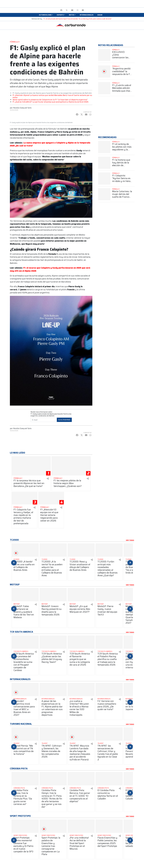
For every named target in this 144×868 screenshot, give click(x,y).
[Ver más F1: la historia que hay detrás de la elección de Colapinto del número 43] (104, 163)
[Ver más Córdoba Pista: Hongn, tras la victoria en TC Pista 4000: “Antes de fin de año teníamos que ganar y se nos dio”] (53, 779)
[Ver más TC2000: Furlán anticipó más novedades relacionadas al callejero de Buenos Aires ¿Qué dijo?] (109, 550)
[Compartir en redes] (48, 479)
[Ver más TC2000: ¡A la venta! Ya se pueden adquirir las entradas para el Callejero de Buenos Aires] (53, 550)
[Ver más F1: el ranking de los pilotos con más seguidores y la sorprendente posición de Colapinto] (104, 147)
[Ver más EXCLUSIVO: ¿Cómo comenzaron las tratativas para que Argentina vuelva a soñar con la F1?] (104, 55)
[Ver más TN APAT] (24, 743)
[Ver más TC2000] (24, 559)
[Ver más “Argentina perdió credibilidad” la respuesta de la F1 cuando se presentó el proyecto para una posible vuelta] (104, 71)
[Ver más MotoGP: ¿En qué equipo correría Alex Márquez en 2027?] (81, 595)
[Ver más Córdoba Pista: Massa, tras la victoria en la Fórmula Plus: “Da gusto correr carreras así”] (25, 779)
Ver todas (130, 540)
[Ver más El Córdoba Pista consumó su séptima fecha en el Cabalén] (109, 779)
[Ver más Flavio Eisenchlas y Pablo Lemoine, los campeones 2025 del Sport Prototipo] (109, 826)
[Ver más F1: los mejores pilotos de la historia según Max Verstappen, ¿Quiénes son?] (71, 466)
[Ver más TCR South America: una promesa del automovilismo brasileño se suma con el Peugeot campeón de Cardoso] (25, 642)
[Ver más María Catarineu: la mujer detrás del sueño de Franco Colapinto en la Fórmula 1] (104, 194)
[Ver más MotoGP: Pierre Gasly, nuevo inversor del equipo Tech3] (109, 595)
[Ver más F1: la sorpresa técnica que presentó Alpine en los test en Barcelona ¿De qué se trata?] (31, 466)
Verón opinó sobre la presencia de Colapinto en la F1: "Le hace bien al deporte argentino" (50, 100)
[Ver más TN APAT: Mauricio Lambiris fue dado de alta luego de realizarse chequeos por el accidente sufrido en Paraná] (81, 734)
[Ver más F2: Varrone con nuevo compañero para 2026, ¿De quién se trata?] (109, 690)
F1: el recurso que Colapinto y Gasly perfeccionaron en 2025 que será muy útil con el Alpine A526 (50, 269)
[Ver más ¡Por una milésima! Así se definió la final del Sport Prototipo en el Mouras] (81, 826)
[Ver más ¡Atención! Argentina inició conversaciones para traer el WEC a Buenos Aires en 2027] (25, 690)
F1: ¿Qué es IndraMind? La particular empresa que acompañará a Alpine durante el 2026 (50, 102)
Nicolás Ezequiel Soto (22, 108)
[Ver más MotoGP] (24, 604)
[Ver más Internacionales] (24, 699)
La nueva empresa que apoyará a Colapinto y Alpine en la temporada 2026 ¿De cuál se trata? (50, 144)
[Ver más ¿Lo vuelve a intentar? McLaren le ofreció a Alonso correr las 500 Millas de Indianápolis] (81, 690)
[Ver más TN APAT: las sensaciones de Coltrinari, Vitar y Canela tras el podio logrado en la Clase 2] (109, 734)
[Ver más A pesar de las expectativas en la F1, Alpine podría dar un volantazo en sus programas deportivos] (53, 690)
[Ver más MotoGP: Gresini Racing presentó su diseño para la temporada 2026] (53, 595)
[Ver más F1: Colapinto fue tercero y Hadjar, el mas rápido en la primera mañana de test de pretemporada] (24, 498)
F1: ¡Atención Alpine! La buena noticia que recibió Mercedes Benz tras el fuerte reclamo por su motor (52, 96)
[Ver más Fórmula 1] (30, 478)
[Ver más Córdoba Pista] (24, 788)
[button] (46, 15)
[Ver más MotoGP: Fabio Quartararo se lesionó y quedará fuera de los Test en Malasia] (25, 595)
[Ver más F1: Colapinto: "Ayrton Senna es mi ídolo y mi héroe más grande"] (104, 178)
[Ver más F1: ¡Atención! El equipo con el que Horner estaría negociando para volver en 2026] (51, 498)
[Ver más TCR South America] (24, 651)
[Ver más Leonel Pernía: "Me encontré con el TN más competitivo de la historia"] (25, 734)
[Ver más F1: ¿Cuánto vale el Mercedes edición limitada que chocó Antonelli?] (104, 88)
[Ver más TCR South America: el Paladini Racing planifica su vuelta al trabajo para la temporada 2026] (109, 642)
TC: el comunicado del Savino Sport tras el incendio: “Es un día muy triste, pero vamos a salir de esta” (77, 19)
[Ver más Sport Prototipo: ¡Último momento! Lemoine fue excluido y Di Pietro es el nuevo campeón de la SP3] (25, 826)
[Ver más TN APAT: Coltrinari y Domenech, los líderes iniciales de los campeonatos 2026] (53, 734)
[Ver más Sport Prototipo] (24, 835)
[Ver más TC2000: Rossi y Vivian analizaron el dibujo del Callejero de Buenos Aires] (81, 550)
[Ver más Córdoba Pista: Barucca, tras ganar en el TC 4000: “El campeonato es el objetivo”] (81, 779)
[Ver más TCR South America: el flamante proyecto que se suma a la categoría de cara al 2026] (81, 642)
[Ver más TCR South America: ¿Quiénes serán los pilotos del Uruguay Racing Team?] (53, 642)
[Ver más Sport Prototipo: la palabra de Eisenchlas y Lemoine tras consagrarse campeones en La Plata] (53, 826)
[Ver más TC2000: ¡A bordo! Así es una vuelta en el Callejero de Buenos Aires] (25, 550)
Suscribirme (64, 420)
